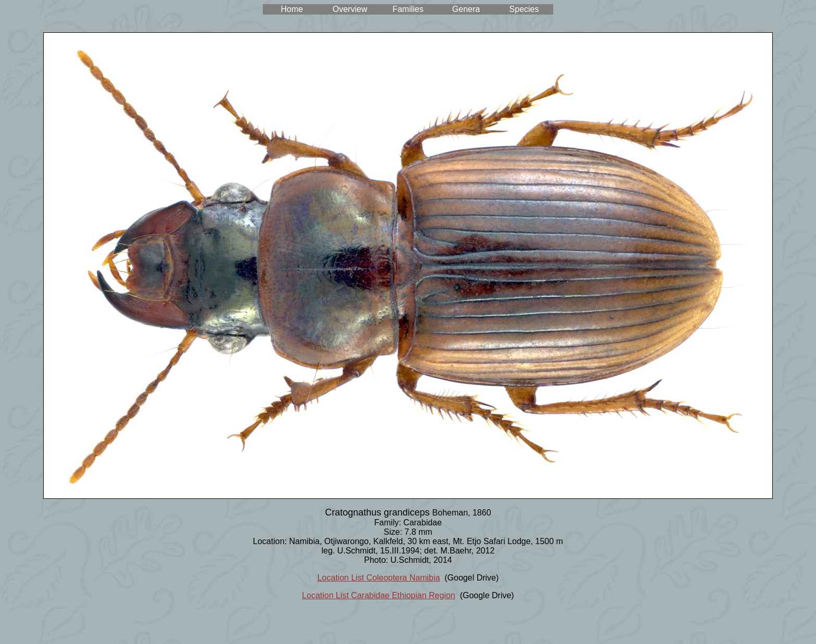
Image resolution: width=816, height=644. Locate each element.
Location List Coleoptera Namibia (379, 578)
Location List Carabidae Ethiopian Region (378, 595)
